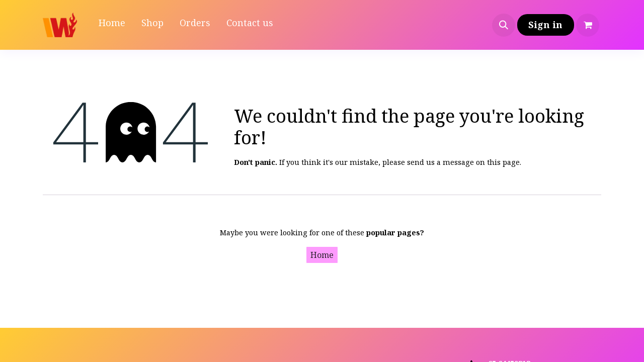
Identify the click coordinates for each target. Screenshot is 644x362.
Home (322, 255)
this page (503, 162)
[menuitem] (112, 25)
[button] (504, 25)
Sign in (545, 25)
